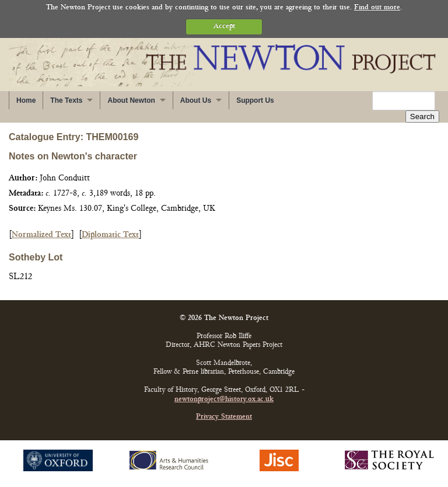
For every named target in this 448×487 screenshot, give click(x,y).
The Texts (66, 100)
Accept (224, 27)
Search (422, 116)
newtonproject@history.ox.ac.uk (224, 400)
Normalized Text (41, 235)
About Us (196, 100)
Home (26, 100)
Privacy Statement (224, 417)
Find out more (377, 8)
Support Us (255, 100)
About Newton (131, 100)
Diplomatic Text (110, 235)
